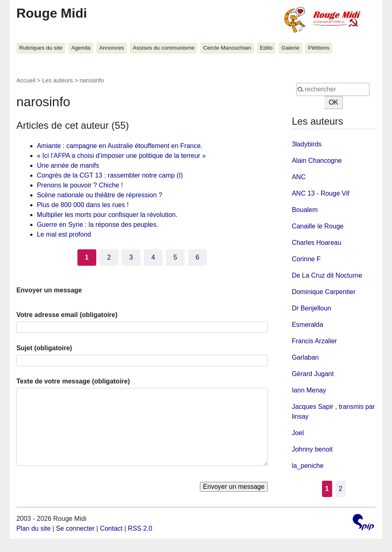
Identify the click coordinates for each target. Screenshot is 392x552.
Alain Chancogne (317, 161)
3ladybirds (307, 144)
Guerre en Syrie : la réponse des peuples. (97, 225)
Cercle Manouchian (227, 48)
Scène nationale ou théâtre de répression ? (100, 195)
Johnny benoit (312, 449)
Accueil (26, 80)
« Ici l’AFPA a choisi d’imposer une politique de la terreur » (121, 156)
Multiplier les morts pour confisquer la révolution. (107, 215)
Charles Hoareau (316, 243)
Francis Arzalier (314, 341)
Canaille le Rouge (317, 226)
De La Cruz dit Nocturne (327, 275)
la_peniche (307, 466)
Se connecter (75, 528)
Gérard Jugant (313, 374)
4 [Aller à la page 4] (153, 257)
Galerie (290, 48)
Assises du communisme (163, 48)
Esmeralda (307, 325)
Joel (298, 433)
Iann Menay (309, 390)
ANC (299, 177)
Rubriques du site (41, 48)
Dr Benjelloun (311, 308)
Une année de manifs (68, 165)
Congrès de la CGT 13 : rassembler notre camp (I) (110, 175)
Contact (111, 528)
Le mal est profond (64, 234)
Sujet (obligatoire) (44, 348)
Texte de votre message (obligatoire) (73, 381)
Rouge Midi (52, 13)
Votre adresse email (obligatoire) (67, 315)
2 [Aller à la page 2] (109, 257)
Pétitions (319, 48)
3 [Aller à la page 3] (131, 257)
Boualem (305, 210)
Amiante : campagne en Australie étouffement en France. (120, 146)
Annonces (111, 48)
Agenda (81, 48)
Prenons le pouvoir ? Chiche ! (80, 185)
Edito (266, 48)
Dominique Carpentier (324, 292)
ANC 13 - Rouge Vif (320, 193)
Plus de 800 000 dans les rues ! (83, 205)
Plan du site (34, 528)
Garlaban (305, 357)
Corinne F (306, 259)
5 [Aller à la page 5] (176, 257)
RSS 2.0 (140, 528)
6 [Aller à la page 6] (198, 257)
